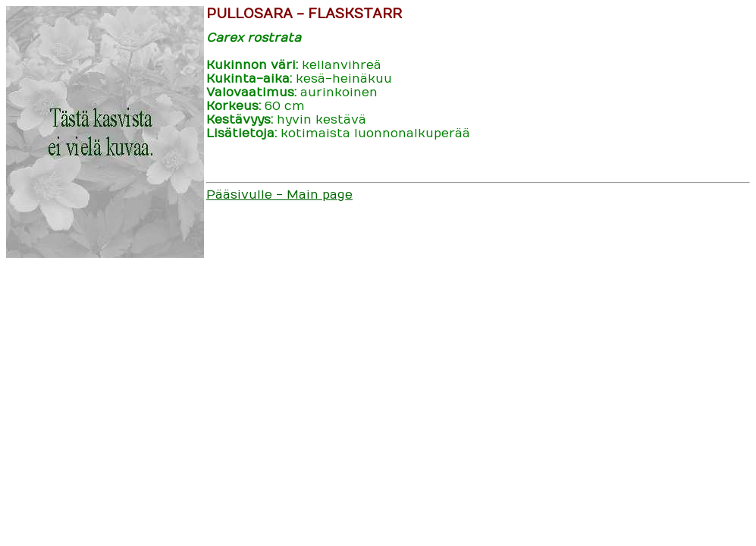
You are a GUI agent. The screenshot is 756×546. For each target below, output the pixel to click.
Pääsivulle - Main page (279, 195)
